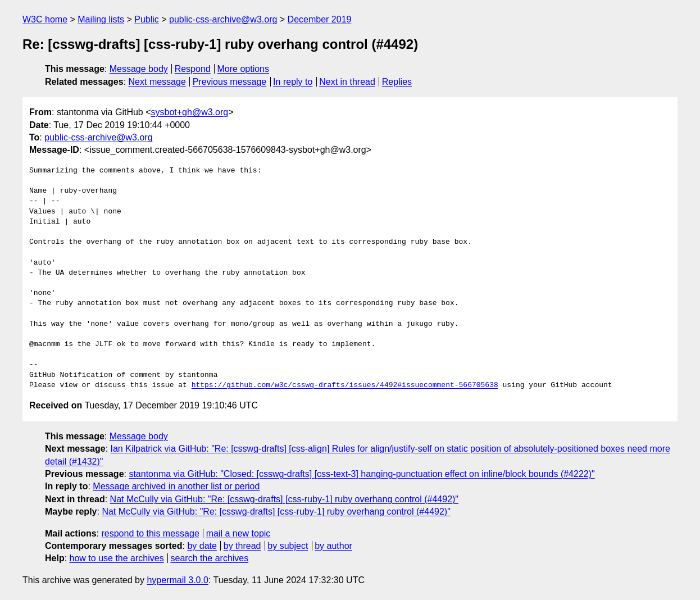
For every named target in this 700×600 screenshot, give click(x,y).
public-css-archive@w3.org (223, 19)
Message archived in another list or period (176, 486)
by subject (288, 546)
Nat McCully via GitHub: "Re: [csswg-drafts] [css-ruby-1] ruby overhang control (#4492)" (284, 499)
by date (202, 546)
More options (244, 69)
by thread (242, 546)
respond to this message (150, 533)
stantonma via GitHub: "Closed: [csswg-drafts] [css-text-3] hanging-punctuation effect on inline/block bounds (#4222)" (362, 474)
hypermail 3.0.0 (177, 580)
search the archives (210, 558)
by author (333, 546)
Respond (193, 69)
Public (147, 19)
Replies (397, 82)
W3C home (45, 19)
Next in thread (347, 82)
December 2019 (320, 19)
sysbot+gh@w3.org (190, 112)
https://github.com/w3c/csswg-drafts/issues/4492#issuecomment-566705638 (345, 385)
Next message (157, 82)
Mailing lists (101, 19)
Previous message (230, 82)
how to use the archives (117, 558)
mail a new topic (238, 533)
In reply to (293, 82)
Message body (139, 69)
